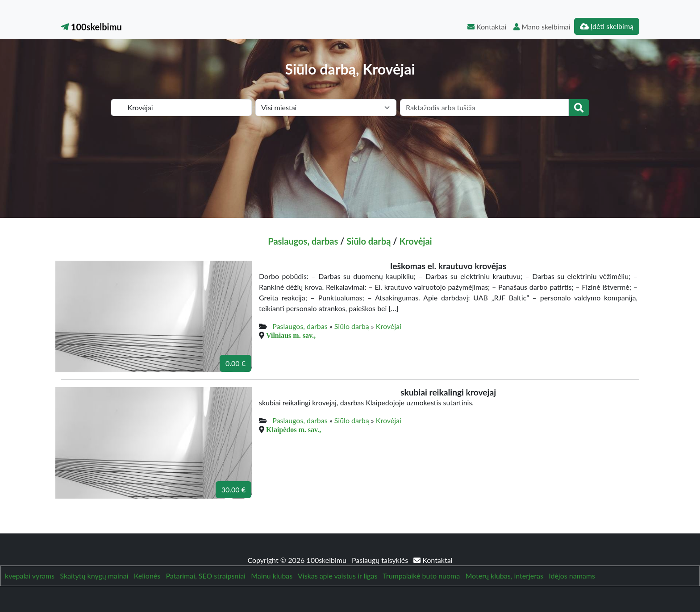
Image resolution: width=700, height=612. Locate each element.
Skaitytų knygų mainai (94, 576)
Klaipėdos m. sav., (294, 429)
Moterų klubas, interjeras (504, 576)
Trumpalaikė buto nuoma (421, 576)
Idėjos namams (572, 576)
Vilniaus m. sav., (291, 335)
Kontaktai (487, 27)
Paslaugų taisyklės (381, 560)
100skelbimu (91, 27)
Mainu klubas (272, 576)
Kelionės (147, 576)
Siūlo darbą (369, 241)
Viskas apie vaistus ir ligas (337, 576)
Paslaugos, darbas (303, 241)
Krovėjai (415, 241)
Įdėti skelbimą (607, 26)
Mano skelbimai (542, 27)
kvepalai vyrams (30, 576)
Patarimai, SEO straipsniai (206, 576)
